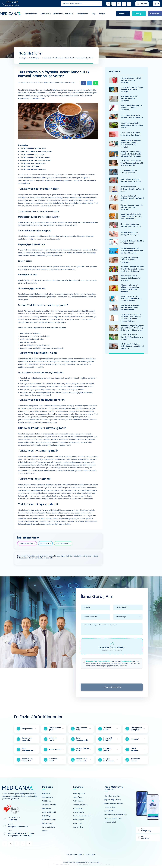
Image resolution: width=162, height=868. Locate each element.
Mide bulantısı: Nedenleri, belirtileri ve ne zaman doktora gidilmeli (130, 308)
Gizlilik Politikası (110, 811)
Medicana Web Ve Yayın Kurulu (116, 815)
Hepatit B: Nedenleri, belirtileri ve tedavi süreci (132, 242)
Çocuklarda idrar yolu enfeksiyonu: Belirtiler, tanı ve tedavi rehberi (131, 298)
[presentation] (112, 677)
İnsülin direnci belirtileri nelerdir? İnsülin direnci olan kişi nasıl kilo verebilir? (132, 251)
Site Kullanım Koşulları (112, 796)
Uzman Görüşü (48, 823)
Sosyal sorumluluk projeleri (83, 816)
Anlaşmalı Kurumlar (49, 805)
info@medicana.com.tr (18, 827)
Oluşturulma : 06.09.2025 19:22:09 (27, 82)
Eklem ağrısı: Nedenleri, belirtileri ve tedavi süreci (131, 225)
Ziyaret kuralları (79, 812)
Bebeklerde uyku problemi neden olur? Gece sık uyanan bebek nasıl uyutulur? (131, 144)
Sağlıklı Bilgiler (34, 58)
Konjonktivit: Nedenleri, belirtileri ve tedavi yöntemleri (130, 260)
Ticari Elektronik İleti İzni (113, 818)
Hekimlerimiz (47, 808)
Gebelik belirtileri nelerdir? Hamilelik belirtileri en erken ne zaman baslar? (131, 216)
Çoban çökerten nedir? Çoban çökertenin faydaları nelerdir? (132, 125)
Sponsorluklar (78, 827)
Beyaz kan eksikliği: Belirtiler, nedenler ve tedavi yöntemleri (132, 108)
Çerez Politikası (110, 807)
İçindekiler (23, 145)
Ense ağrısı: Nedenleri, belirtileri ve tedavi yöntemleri (129, 99)
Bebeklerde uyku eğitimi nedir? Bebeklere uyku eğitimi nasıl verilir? (132, 346)
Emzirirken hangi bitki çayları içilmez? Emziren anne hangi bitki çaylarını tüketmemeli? (132, 328)
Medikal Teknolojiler (49, 820)
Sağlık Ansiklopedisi (49, 812)
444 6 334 (13, 820)
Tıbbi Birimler (47, 801)
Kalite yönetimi (79, 820)
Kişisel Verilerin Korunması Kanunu (99, 661)
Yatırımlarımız (78, 801)
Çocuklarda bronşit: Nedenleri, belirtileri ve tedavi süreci (132, 198)
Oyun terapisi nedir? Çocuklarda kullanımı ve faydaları (130, 278)
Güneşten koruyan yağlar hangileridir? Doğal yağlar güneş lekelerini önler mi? (131, 154)
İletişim (45, 831)
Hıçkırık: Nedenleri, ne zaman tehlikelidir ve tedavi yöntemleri (132, 89)
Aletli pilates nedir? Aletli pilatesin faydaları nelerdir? (132, 116)
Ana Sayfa (23, 58)
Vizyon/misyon (79, 797)
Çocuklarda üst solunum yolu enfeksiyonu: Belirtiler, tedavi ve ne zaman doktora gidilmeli (131, 318)
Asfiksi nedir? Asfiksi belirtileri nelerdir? (129, 172)
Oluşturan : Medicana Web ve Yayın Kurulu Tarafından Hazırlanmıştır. (57, 82)
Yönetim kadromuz (80, 805)
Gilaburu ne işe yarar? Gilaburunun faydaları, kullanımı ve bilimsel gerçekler (130, 288)
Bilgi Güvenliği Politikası (113, 800)
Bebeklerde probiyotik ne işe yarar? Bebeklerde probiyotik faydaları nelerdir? (132, 163)
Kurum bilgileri (78, 808)
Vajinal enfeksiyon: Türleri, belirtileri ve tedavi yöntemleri (131, 80)
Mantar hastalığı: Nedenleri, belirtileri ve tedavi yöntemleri (132, 207)
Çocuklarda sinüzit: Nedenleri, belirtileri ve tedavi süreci (132, 189)
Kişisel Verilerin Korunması (114, 803)
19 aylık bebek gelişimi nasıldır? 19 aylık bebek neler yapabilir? (132, 337)
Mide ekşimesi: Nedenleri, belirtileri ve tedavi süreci (131, 180)
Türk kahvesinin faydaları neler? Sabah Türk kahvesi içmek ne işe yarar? (68, 58)
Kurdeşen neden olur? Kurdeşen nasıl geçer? (129, 234)
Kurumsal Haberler (49, 827)
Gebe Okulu (78, 823)
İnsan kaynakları (79, 794)
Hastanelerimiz (48, 797)
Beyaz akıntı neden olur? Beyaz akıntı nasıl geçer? (130, 134)
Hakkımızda (46, 794)
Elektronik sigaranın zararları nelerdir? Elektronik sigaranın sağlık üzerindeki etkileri (132, 269)
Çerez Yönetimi (110, 822)
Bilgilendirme (127, 661)
